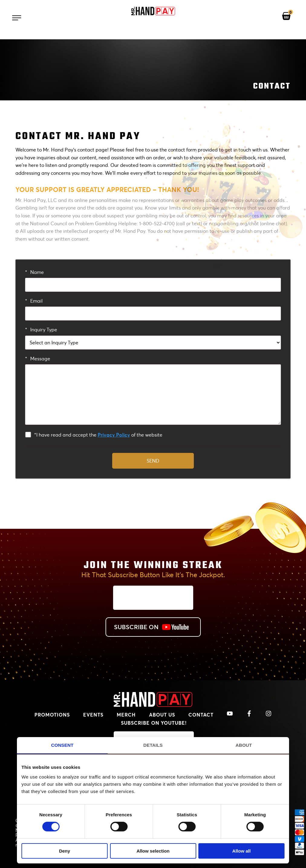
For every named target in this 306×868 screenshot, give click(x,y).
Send (153, 461)
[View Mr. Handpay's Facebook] (249, 714)
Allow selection (153, 851)
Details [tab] (153, 745)
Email (34, 301)
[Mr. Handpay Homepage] (153, 11)
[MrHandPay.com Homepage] (153, 705)
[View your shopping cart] (286, 16)
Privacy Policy (114, 435)
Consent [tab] (62, 745)
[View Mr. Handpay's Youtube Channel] (230, 714)
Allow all (241, 851)
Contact (201, 715)
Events (93, 715)
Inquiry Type (41, 329)
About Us (162, 715)
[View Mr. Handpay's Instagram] (269, 714)
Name (34, 272)
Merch (126, 715)
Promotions (52, 715)
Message (38, 358)
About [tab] (244, 745)
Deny (65, 851)
